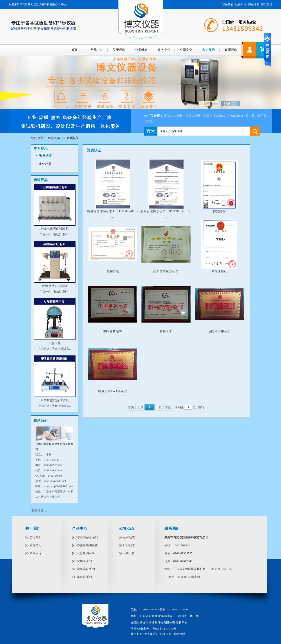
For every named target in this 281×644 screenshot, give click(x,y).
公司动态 (141, 50)
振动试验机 (236, 116)
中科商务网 (164, 634)
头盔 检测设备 (86, 553)
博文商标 (219, 211)
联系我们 (228, 4)
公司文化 (186, 50)
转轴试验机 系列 (87, 537)
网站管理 (180, 634)
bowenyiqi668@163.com (58, 486)
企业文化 (36, 545)
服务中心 (164, 50)
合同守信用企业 (219, 331)
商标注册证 (219, 271)
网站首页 (54, 138)
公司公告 (129, 553)
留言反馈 (267, 4)
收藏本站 (241, 4)
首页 (74, 50)
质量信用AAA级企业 (112, 391)
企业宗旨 (36, 553)
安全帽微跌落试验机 (55, 400)
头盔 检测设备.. (61, 349)
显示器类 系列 (86, 569)
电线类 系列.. (61, 234)
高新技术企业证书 (166, 271)
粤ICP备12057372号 (164, 629)
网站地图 (254, 4)
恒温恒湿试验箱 (214, 116)
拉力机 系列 (84, 561)
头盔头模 (55, 343)
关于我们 (119, 50)
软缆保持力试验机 (55, 286)
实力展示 (209, 50)
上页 (140, 407)
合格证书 (166, 331)
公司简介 (36, 537)
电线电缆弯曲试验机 (55, 229)
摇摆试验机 (193, 116)
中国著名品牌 (112, 331)
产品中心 (97, 50)
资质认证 (45, 156)
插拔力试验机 (173, 116)
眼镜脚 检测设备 (87, 545)
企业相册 (45, 164)
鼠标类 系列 (84, 577)
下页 (159, 407)
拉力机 (250, 116)
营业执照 (113, 271)
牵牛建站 (150, 634)
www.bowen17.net (55, 481)
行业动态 (129, 545)
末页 (168, 407)
